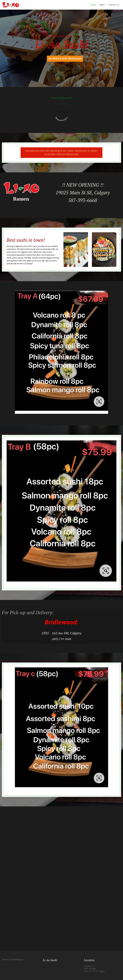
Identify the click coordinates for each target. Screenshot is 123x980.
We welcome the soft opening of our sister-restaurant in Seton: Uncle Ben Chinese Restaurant (62, 152)
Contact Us (114, 5)
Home (93, 5)
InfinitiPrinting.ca (17, 960)
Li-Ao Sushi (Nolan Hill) (61, 98)
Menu (102, 5)
